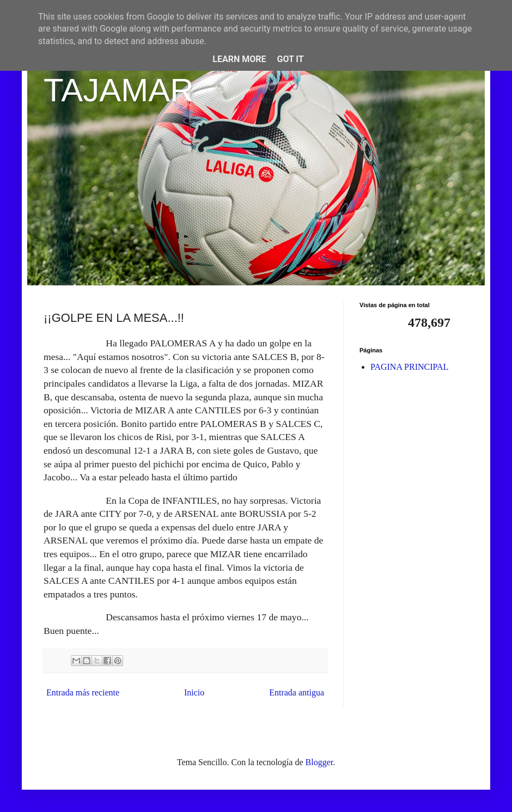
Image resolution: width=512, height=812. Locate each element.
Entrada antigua (297, 692)
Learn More (239, 59)
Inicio (194, 692)
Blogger (319, 762)
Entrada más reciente (83, 692)
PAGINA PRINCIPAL (409, 367)
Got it (290, 59)
